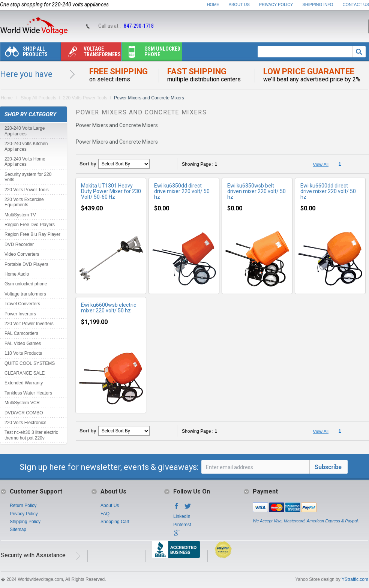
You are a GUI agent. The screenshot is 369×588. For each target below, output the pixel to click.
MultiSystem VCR (22, 403)
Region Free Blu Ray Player (32, 234)
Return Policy (23, 505)
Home (213, 4)
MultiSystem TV (20, 215)
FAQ (105, 514)
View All (321, 165)
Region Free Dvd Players (30, 225)
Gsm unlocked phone (151, 53)
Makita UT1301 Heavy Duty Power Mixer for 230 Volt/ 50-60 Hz (111, 191)
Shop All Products (24, 53)
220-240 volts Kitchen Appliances (26, 146)
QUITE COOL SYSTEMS (30, 363)
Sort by (88, 164)
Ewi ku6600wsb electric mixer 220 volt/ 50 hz (109, 308)
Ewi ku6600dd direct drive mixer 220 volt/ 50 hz (328, 191)
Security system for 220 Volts (28, 177)
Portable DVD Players (26, 264)
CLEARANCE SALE (25, 373)
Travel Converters (22, 304)
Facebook (177, 508)
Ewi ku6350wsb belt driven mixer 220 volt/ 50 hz (256, 191)
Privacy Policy (276, 4)
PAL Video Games (23, 343)
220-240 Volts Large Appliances (25, 131)
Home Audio (17, 274)
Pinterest (182, 525)
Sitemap (18, 529)
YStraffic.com (355, 579)
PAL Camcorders (21, 333)
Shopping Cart (115, 522)
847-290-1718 (139, 26)
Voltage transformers (91, 53)
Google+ (177, 535)
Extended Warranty (24, 383)
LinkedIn (182, 516)
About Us (239, 4)
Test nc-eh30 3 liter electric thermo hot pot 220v (31, 435)
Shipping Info (318, 4)
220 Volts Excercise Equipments (24, 202)
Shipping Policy (25, 522)
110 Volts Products (23, 353)
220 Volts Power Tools (85, 98)
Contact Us (356, 4)
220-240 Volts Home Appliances (25, 162)
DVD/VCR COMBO (24, 413)
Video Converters (22, 254)
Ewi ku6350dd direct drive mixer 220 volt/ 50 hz (182, 191)
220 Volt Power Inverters (29, 324)
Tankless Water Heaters (28, 393)
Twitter (188, 508)
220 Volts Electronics (25, 423)
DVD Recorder (19, 244)
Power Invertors (20, 314)
